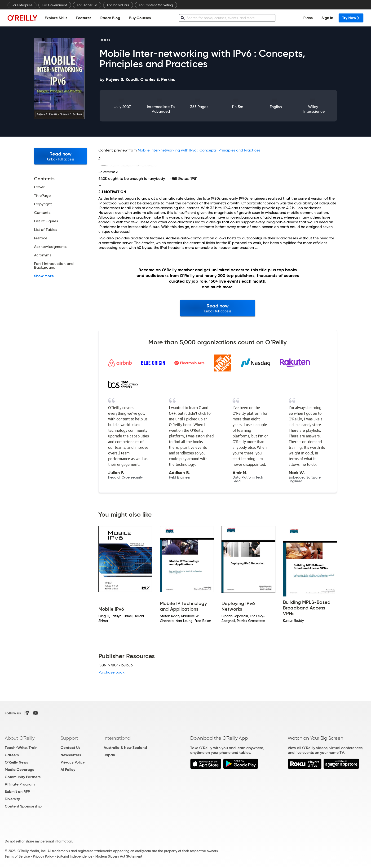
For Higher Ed (87, 5)
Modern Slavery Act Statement (119, 856)
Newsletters (71, 755)
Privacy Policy (73, 762)
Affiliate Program (20, 784)
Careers (12, 755)
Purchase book (111, 672)
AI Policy (68, 770)
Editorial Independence (74, 856)
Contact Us (70, 748)
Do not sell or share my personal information (38, 841)
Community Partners (23, 777)
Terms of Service (17, 856)
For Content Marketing (156, 5)
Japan (109, 755)
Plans (308, 18)
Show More (44, 276)
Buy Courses (140, 18)
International (117, 738)
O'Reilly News (16, 762)
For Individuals (118, 5)
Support (69, 738)
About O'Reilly (20, 738)
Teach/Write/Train (21, 748)
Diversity (12, 799)
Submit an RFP (17, 792)
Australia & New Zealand (125, 748)
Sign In (327, 18)
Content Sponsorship (23, 806)
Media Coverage (20, 770)
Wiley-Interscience (314, 109)
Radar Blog (110, 18)
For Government (55, 5)
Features (84, 18)
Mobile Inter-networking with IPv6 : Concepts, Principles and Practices (199, 150)
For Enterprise (22, 5)
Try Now (351, 18)
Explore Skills (56, 18)
